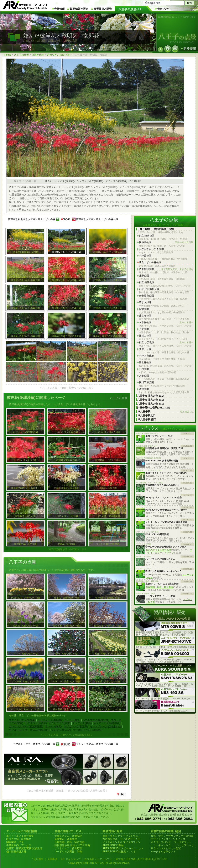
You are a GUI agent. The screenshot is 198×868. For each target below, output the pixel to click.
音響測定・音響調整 (66, 839)
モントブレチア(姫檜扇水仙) (106, 726)
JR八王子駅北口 (146, 416)
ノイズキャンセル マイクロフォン (122, 842)
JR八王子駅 (166, 412)
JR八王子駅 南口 (147, 420)
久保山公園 (145, 349)
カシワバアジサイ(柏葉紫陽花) (26, 726)
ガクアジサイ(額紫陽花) (107, 723)
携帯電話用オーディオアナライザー (123, 839)
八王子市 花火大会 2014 (151, 396)
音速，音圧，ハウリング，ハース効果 (172, 836)
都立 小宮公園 (166, 343)
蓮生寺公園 (145, 316)
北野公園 (144, 276)
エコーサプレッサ (184, 845)
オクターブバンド (161, 842)
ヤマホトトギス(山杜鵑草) (88, 730)
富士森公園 (145, 362)
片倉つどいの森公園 (58, 55)
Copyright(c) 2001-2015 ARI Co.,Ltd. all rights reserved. (99, 863)
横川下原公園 (146, 382)
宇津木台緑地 (146, 356)
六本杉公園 (166, 323)
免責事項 (52, 859)
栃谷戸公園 (166, 242)
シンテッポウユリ (61, 730)
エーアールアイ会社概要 (20, 836)
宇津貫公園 (145, 256)
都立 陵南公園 (147, 236)
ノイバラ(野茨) (72, 720)
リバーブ (169, 553)
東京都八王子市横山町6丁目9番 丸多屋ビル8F (141, 859)
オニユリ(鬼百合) (40, 730)
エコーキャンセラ (161, 845)
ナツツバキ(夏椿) (82, 723)
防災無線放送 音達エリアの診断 (72, 845)
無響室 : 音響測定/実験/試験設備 (24, 848)
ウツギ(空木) (16, 723)
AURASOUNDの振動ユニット (119, 852)
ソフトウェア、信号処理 (68, 848)
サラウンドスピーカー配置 (166, 848)
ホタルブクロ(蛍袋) (60, 723)
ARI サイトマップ (71, 859)
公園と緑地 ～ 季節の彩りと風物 (155, 229)
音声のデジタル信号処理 (158, 550)
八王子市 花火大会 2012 (151, 404)
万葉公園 (144, 376)
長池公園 (144, 309)
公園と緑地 (38, 55)
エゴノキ (116, 720)
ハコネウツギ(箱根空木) (96, 720)
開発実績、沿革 (15, 842)
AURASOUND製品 (113, 845)
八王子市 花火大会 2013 (151, 400)
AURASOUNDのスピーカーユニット (123, 848)
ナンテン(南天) (53, 726)
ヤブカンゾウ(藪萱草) (76, 726)
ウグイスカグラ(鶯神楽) (22, 720)
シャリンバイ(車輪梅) (50, 720)
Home (8, 55)
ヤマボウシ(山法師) (36, 723)
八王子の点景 (21, 55)
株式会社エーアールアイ (98, 859)
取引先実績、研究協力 (19, 839)
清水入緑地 (145, 302)
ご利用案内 (37, 859)
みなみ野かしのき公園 (151, 249)
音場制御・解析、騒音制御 (160, 587)
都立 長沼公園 (147, 282)
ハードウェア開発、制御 (68, 852)
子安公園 (144, 329)
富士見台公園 (146, 296)
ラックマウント (183, 842)
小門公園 (144, 369)
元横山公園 (145, 336)
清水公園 (144, 389)
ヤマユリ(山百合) (19, 730)
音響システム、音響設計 (68, 836)
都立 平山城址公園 (149, 289)
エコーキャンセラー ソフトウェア (122, 836)
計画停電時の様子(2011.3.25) (154, 408)
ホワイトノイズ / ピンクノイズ (168, 839)
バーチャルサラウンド (163, 852)
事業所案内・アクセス (19, 845)
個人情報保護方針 (16, 852)
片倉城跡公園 (166, 269)
